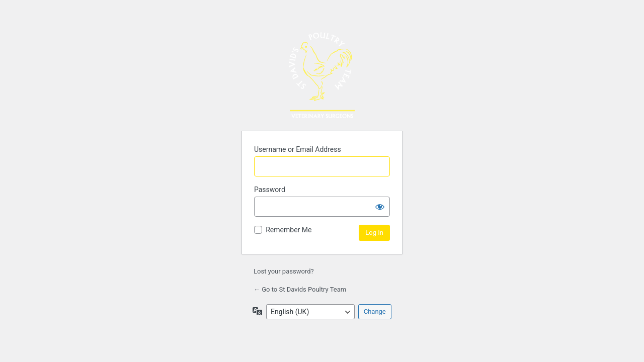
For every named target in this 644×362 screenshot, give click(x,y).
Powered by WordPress (322, 75)
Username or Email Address (298, 149)
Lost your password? (284, 271)
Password (270, 190)
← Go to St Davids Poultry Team (300, 289)
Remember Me (289, 230)
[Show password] (380, 207)
